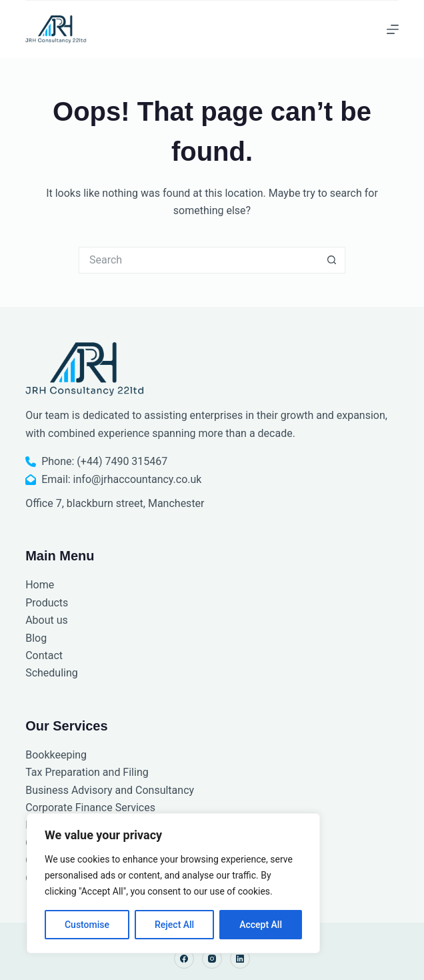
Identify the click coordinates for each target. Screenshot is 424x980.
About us (47, 620)
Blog (36, 638)
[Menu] (393, 29)
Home (40, 585)
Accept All (261, 925)
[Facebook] (184, 959)
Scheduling (52, 673)
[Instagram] (212, 959)
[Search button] (332, 260)
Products (47, 603)
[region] (173, 883)
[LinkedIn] (240, 959)
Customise (87, 925)
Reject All (174, 925)
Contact (44, 655)
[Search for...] (199, 260)
